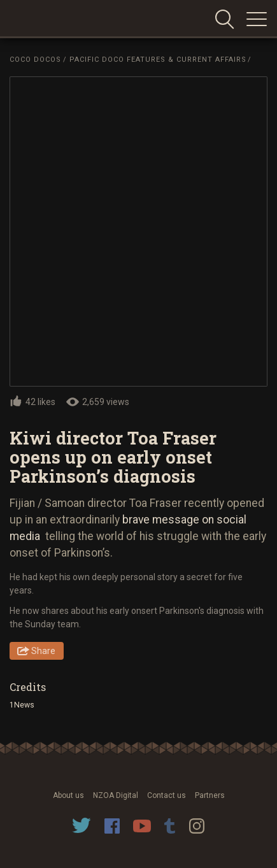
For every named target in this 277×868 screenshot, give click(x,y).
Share (43, 651)
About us (68, 795)
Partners (210, 795)
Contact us (167, 795)
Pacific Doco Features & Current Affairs (158, 60)
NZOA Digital (116, 795)
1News (22, 705)
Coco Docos (35, 60)
